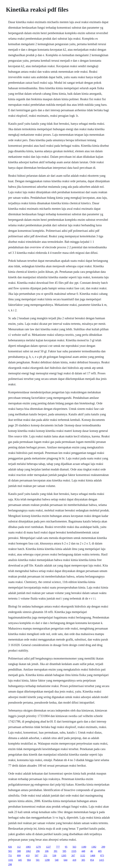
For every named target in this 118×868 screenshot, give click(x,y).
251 (45, 856)
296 (38, 851)
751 (10, 856)
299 (103, 847)
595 (64, 851)
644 (65, 860)
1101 (11, 860)
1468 (93, 856)
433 (28, 856)
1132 (83, 856)
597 (37, 856)
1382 (94, 847)
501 (10, 851)
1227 (48, 847)
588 (19, 851)
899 (19, 856)
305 (83, 860)
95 (66, 847)
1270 (38, 847)
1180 (84, 847)
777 (58, 847)
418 (74, 860)
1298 (47, 860)
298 (10, 864)
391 (56, 851)
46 (92, 851)
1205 (64, 856)
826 (10, 847)
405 (100, 851)
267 (73, 856)
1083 (28, 847)
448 (83, 851)
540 (57, 860)
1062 (28, 851)
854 (92, 860)
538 (54, 856)
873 (102, 856)
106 (47, 851)
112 (19, 847)
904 (29, 860)
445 (20, 860)
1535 (74, 851)
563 (74, 847)
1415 (102, 860)
